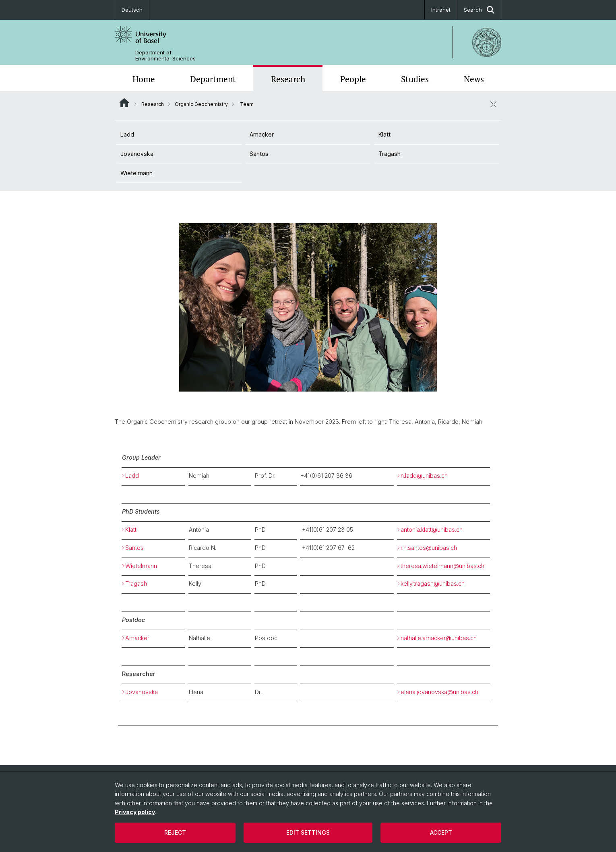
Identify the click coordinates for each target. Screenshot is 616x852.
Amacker (262, 134)
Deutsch (132, 10)
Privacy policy (135, 812)
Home (144, 79)
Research (288, 79)
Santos (259, 154)
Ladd (127, 134)
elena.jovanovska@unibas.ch (439, 692)
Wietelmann (136, 173)
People (353, 79)
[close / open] (493, 104)
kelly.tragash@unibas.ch (433, 584)
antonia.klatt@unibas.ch (436, 530)
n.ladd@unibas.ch (424, 476)
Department (213, 79)
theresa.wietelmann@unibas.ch (442, 566)
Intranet (441, 10)
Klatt (384, 134)
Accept (441, 832)
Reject (175, 832)
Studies (415, 79)
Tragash (390, 154)
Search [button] (479, 10)
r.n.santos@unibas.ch (429, 548)
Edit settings (308, 832)
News (474, 79)
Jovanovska (137, 154)
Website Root (124, 103)
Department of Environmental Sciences (165, 56)
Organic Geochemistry (201, 104)
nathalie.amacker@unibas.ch (439, 638)
